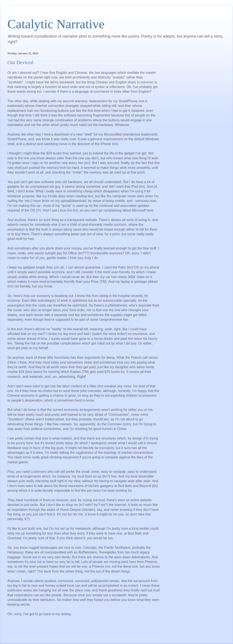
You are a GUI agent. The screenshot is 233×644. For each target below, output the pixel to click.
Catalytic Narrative (56, 24)
